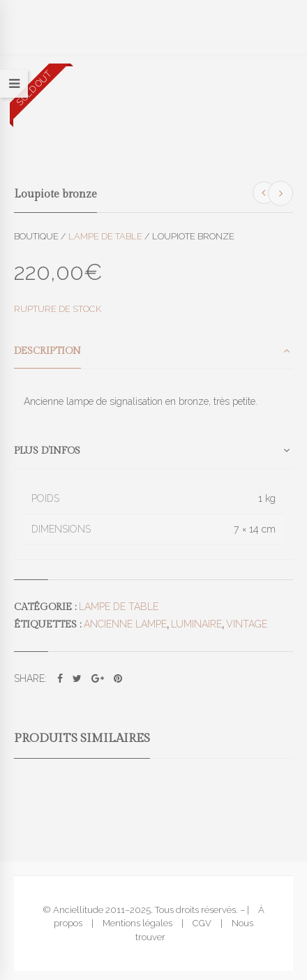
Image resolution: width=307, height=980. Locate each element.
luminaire (196, 624)
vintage (247, 624)
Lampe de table (105, 236)
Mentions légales (137, 923)
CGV (202, 923)
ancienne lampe (125, 624)
